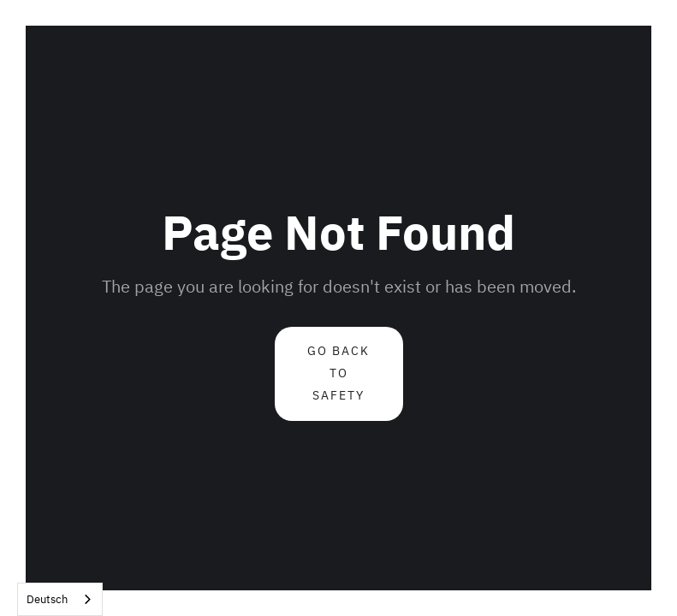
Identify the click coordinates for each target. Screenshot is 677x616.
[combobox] (60, 599)
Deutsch (47, 599)
